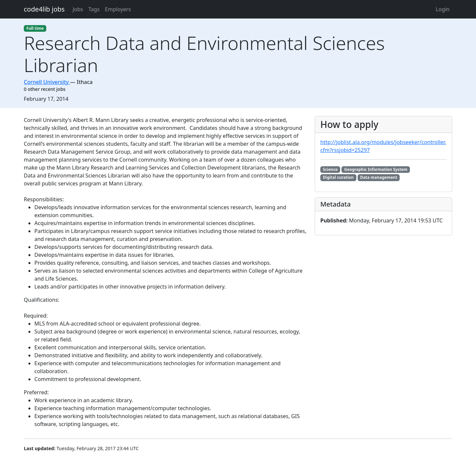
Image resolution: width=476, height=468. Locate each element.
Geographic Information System (376, 169)
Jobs (78, 9)
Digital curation (338, 177)
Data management (379, 177)
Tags (94, 9)
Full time (35, 28)
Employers (118, 9)
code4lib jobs (44, 9)
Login (443, 9)
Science (330, 169)
